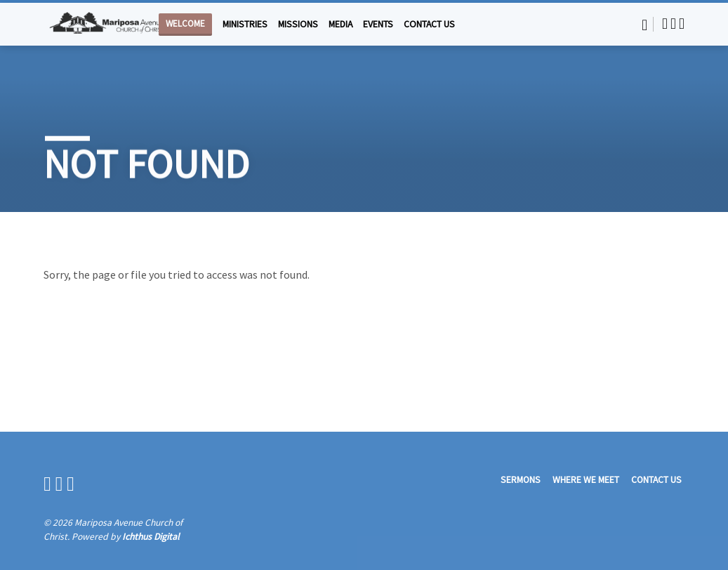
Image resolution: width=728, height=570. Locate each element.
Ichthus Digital (151, 537)
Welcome (185, 24)
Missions (298, 24)
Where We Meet (586, 480)
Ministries (245, 24)
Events (378, 24)
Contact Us (429, 24)
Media (340, 24)
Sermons (521, 480)
